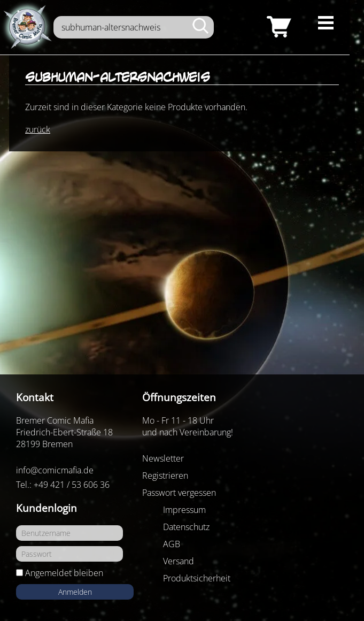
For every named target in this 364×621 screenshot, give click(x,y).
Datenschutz (186, 527)
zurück (38, 129)
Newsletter (163, 458)
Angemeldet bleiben (64, 573)
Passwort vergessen (179, 493)
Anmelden (75, 592)
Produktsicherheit (197, 578)
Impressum (184, 510)
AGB (172, 544)
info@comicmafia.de (55, 470)
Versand (179, 561)
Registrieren (165, 476)
